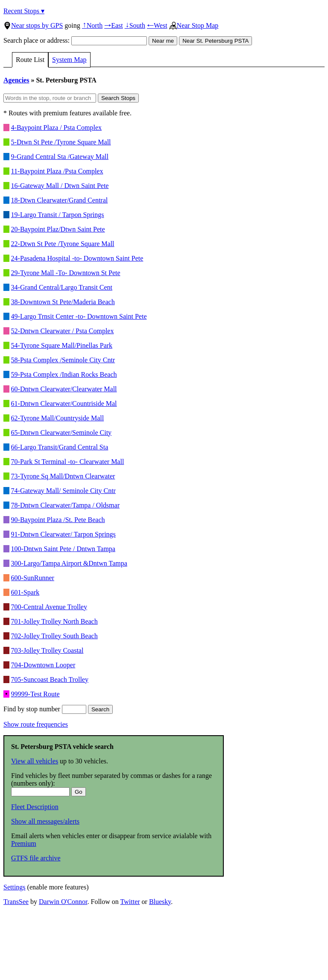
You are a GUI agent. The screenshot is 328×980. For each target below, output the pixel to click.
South (135, 25)
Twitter (130, 902)
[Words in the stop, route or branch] (50, 98)
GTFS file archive (36, 858)
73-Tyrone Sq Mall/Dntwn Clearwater (63, 476)
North (92, 25)
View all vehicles (35, 761)
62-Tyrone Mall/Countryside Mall (58, 418)
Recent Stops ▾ (24, 11)
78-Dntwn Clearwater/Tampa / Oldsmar (65, 505)
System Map (69, 60)
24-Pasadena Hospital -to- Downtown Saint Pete (77, 258)
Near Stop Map (194, 25)
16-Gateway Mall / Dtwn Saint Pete (60, 186)
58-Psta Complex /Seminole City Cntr (63, 360)
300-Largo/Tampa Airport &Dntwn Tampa (69, 563)
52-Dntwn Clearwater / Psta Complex (63, 331)
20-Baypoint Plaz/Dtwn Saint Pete (58, 229)
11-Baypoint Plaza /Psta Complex (57, 171)
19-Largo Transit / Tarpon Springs (58, 215)
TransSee (16, 902)
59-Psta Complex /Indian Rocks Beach (64, 374)
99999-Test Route (35, 694)
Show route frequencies (36, 724)
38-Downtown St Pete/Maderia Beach (63, 302)
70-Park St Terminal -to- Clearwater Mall (68, 462)
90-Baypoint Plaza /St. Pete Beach (58, 520)
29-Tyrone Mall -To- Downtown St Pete (66, 273)
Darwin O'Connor (63, 902)
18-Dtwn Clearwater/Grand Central (60, 200)
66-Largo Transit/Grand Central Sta (60, 447)
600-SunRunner (33, 578)
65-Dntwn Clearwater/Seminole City (61, 433)
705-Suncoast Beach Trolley (50, 679)
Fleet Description (35, 807)
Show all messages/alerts (45, 821)
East (114, 25)
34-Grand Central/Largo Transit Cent (62, 287)
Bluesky (160, 902)
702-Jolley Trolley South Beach (54, 636)
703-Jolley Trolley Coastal (47, 650)
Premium (24, 844)
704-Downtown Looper (43, 665)
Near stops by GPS (33, 25)
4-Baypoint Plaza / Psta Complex (56, 128)
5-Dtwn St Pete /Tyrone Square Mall (61, 142)
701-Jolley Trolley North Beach (54, 621)
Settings (15, 887)
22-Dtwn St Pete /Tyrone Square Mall (63, 244)
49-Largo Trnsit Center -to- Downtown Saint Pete (79, 316)
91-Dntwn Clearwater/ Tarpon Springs (63, 534)
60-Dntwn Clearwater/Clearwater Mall (64, 389)
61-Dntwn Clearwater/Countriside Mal (64, 403)
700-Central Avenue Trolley (49, 607)
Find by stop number (45, 709)
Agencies (16, 80)
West (157, 25)
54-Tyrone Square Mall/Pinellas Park (62, 345)
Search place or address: (75, 40)
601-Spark (25, 592)
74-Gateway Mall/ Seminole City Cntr (63, 491)
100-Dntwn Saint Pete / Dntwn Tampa (63, 549)
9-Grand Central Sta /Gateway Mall (60, 157)
